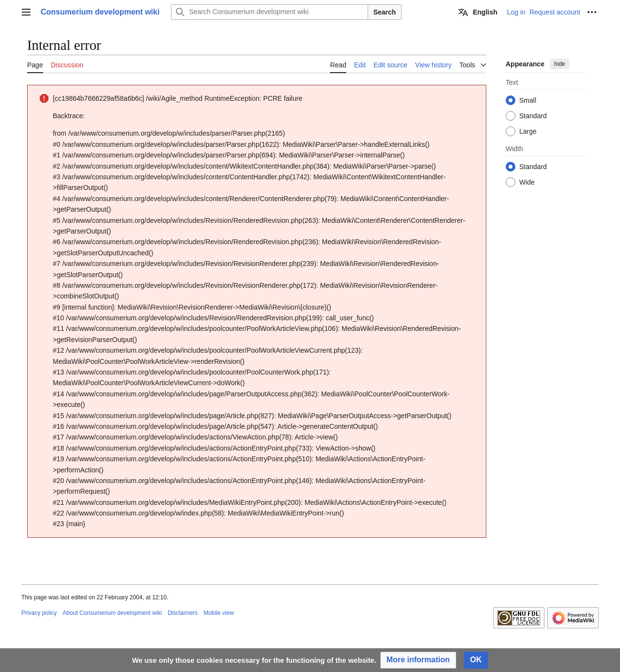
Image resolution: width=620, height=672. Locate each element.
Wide (527, 182)
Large (528, 131)
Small (528, 100)
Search (385, 12)
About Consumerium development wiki (112, 613)
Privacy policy (39, 613)
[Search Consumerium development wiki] (269, 12)
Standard (533, 116)
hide (560, 64)
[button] (418, 660)
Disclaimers (183, 613)
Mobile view (219, 613)
